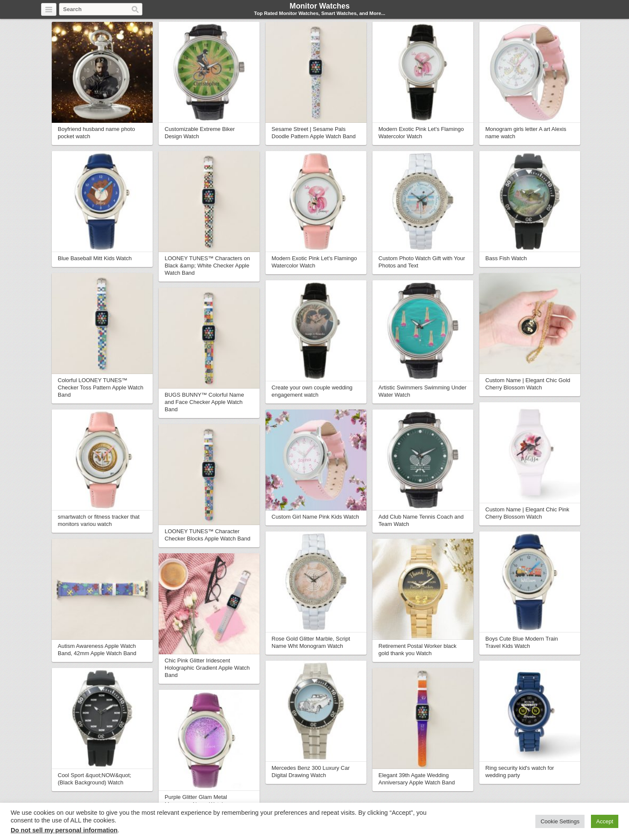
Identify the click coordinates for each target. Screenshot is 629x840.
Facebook (563, 10)
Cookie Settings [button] (560, 821)
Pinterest (582, 10)
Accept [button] (605, 821)
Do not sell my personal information (64, 830)
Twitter (553, 10)
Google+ (573, 10)
